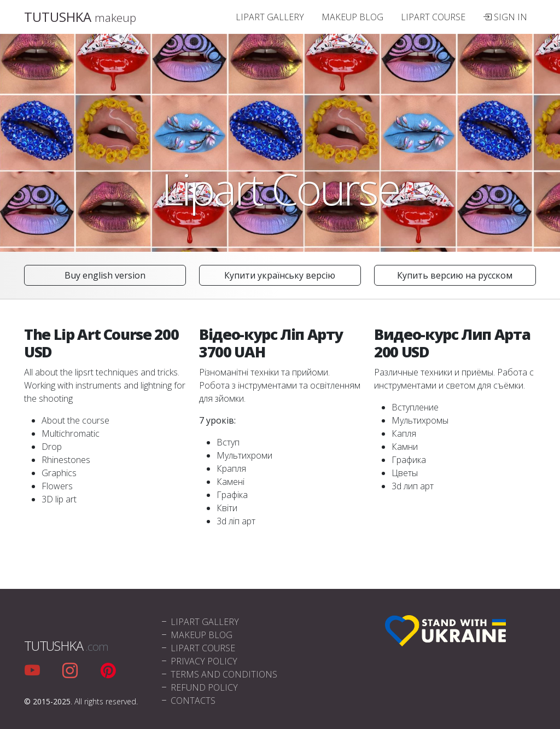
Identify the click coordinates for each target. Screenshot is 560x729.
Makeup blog (352, 17)
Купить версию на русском (455, 275)
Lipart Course (433, 17)
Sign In (505, 17)
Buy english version (105, 275)
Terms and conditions (218, 674)
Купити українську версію (280, 275)
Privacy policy (199, 661)
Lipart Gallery (270, 17)
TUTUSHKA (80, 17)
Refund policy (199, 687)
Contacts (188, 701)
